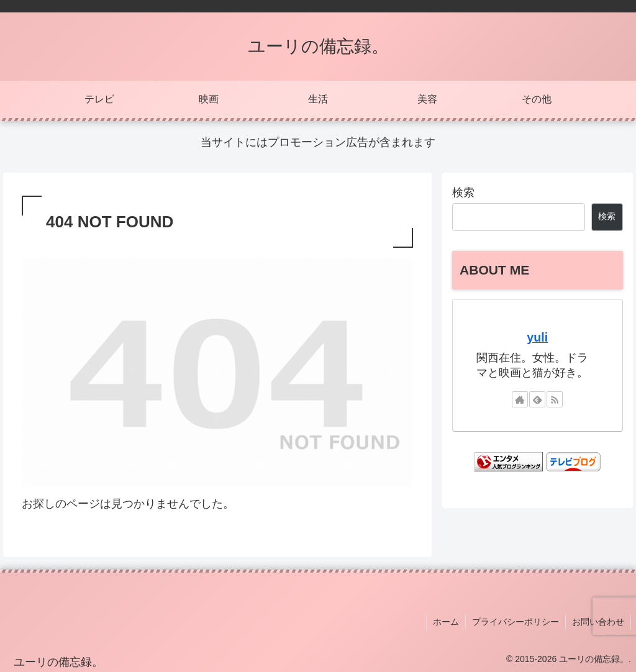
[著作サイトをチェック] (520, 399)
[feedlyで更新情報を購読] (537, 399)
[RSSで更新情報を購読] (555, 399)
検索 (463, 193)
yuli (537, 337)
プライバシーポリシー (516, 622)
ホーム (446, 622)
